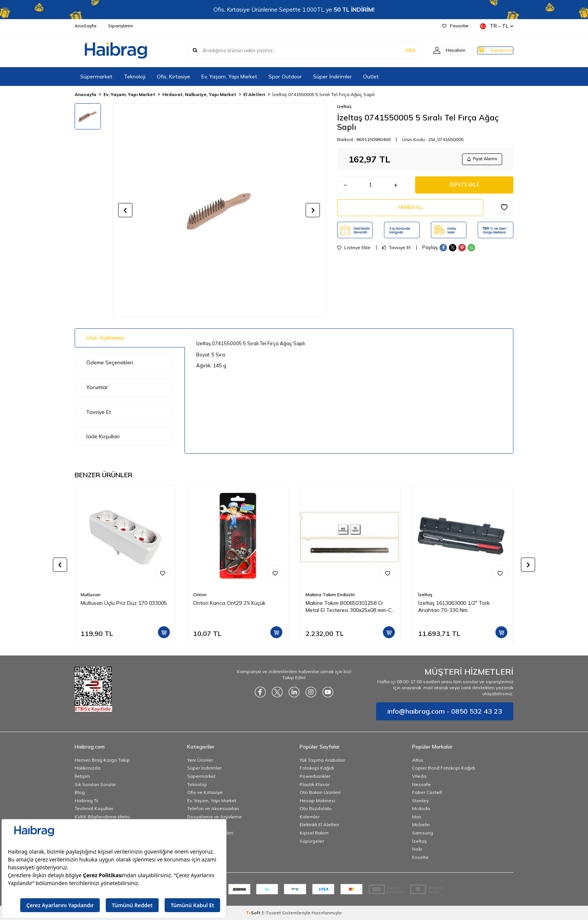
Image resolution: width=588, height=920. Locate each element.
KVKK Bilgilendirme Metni (102, 817)
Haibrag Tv (86, 800)
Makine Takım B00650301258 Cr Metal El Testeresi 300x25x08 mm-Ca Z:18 (350, 607)
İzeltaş (425, 595)
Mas (417, 817)
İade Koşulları (103, 436)
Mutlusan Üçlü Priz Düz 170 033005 (124, 603)
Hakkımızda (88, 768)
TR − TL (497, 26)
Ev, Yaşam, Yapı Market (229, 77)
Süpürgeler (312, 841)
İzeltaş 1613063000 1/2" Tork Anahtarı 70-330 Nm (454, 607)
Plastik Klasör (315, 784)
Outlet (371, 77)
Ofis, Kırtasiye (173, 77)
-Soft (254, 913)
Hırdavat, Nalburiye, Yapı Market (199, 94)
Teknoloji (135, 77)
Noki (417, 849)
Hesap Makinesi (317, 800)
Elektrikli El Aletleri (319, 825)
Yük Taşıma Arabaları (322, 760)
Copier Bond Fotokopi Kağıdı (444, 768)
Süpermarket (96, 77)
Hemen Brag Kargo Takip (102, 760)
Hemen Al (410, 212)
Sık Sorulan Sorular (95, 784)
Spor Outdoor (285, 77)
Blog (80, 792)
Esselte (420, 857)
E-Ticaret (271, 913)
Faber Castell (427, 792)
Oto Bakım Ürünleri (320, 792)
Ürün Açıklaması (105, 338)
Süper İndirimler (332, 77)
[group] (219, 210)
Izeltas (344, 106)
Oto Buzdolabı (316, 808)
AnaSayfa (85, 26)
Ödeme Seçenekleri (110, 362)
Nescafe (421, 784)
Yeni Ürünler (200, 760)
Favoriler (455, 26)
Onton (200, 595)
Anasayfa (85, 94)
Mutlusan (91, 595)
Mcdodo (421, 808)
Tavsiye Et (396, 253)
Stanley (420, 800)
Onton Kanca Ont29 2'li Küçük (229, 603)
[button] (125, 210)
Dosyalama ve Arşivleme (214, 817)
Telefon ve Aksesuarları (213, 808)
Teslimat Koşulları (94, 808)
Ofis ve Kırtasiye (205, 792)
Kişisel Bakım (314, 833)
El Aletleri (254, 94)
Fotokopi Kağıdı (317, 768)
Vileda (419, 776)
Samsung (423, 833)
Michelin (421, 825)
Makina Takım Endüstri (330, 595)
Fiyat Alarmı (480, 160)
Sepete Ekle (464, 187)
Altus (418, 760)
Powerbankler (315, 776)
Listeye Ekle (354, 253)
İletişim (82, 776)
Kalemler (310, 817)
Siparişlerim (121, 26)
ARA (396, 50)
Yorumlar (97, 387)
